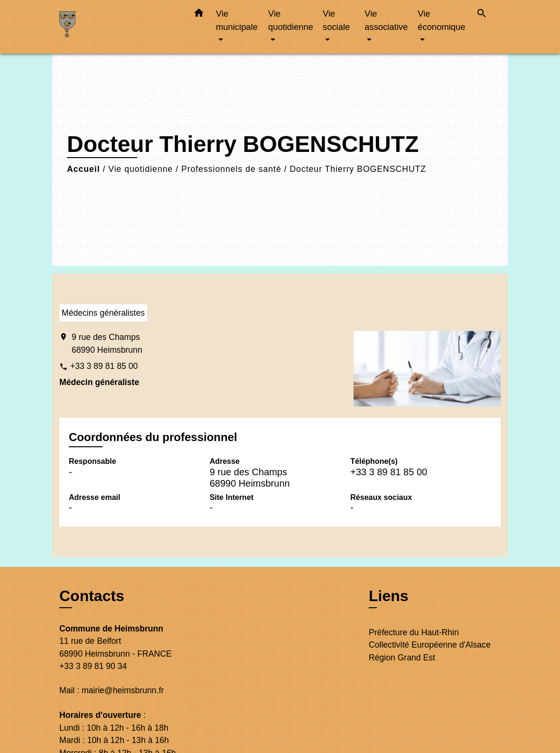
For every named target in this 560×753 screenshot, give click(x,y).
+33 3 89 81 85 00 (104, 366)
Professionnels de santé (231, 169)
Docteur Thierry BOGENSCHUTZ (358, 169)
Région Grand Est (402, 658)
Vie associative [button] (386, 20)
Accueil (84, 169)
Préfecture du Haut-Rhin (414, 632)
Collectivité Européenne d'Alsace (430, 645)
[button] (199, 15)
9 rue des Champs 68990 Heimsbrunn (107, 343)
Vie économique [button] (441, 20)
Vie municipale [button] (237, 20)
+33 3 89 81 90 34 (93, 666)
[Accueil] (119, 27)
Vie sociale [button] (336, 20)
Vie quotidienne (140, 169)
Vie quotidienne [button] (291, 20)
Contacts (92, 596)
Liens (389, 596)
